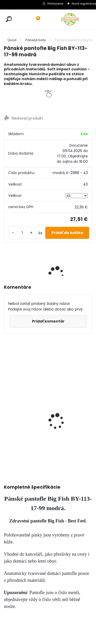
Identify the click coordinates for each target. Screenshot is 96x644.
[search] (9, 19)
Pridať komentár (48, 321)
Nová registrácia (84, 4)
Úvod (12, 40)
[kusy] (22, 233)
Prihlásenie (55, 4)
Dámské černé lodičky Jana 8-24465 (16, 391)
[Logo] (70, 19)
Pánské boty (36, 40)
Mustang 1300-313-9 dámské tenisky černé (45, 385)
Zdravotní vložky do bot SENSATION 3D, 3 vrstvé (71, 394)
